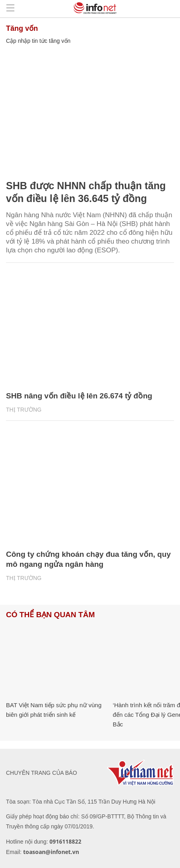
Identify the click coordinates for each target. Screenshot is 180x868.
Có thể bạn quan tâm (50, 615)
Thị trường (24, 410)
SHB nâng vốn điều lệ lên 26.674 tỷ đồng (79, 396)
